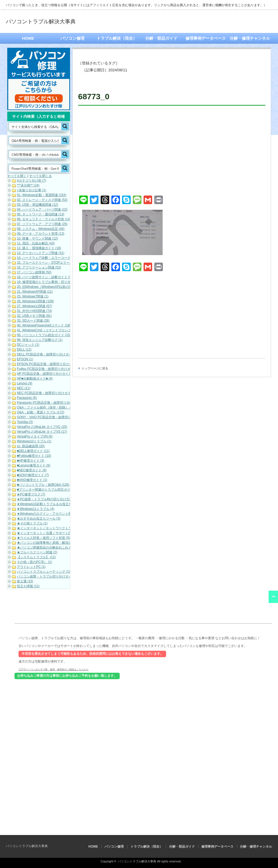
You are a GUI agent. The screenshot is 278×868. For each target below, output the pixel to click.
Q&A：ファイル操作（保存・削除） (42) (46, 407)
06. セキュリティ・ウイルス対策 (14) (44, 219)
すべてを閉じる (41, 176)
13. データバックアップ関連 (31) (41, 253)
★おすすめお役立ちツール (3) (39, 518)
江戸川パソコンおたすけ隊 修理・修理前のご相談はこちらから (54, 669)
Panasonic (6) (27, 398)
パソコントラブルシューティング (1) (43, 572)
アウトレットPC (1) (31, 567)
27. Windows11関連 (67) (34, 306)
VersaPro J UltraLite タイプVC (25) (42, 427)
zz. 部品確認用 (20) (31, 446)
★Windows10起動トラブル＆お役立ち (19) (48, 504)
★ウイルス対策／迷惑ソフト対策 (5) (43, 538)
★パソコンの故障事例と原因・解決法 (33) (48, 543)
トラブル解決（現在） (117, 38)
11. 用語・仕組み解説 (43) (36, 243)
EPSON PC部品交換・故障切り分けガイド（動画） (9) (57, 364)
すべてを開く (17, 176)
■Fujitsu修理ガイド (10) (34, 456)
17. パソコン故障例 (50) (34, 272)
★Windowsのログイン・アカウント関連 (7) (48, 514)
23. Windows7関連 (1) (33, 296)
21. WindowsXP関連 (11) (35, 292)
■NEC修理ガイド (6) (32, 470)
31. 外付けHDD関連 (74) (34, 311)
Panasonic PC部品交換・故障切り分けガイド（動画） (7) (58, 403)
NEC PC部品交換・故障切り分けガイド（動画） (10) (55, 393)
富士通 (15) (25, 581)
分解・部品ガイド (161, 38)
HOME (28, 38)
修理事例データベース (206, 38)
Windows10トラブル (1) (34, 441)
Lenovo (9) (25, 383)
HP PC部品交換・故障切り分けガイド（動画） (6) (53, 374)
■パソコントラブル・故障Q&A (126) (43, 485)
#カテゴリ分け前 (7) (32, 181)
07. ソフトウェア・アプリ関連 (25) (42, 224)
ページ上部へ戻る (273, 597)
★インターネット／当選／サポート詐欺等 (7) (50, 533)
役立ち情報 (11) (28, 586)
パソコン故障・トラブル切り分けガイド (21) (49, 576)
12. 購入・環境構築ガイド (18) (39, 248)
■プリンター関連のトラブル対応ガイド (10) (49, 490)
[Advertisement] (172, 151)
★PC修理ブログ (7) (31, 494)
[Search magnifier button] (65, 126)
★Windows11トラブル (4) (36, 509)
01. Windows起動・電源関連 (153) (42, 195)
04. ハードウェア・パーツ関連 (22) (42, 209)
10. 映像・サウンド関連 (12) (37, 238)
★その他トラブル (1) (32, 523)
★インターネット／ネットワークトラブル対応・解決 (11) (59, 528)
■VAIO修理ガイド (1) (32, 480)
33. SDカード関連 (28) (33, 321)
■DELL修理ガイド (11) (33, 451)
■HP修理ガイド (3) (31, 461)
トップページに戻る (95, 368)
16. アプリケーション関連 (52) (39, 267)
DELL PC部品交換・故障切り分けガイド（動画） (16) (56, 354)
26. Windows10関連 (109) (35, 301)
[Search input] (35, 126)
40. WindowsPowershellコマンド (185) (45, 325)
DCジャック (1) (28, 345)
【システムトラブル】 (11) (36, 557)
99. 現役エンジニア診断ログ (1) (40, 340)
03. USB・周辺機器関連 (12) (37, 205)
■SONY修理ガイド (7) (33, 475)
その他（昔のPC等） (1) (34, 562)
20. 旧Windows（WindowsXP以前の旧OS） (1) (51, 287)
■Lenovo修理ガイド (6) (34, 465)
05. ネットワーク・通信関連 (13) (41, 214)
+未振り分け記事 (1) (32, 190)
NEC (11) (24, 388)
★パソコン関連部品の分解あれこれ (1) (45, 547)
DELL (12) (24, 350)
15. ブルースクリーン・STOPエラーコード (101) (52, 263)
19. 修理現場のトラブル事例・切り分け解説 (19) (52, 282)
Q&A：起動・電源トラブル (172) (41, 412)
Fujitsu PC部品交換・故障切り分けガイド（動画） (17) (57, 369)
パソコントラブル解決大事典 (41, 21)
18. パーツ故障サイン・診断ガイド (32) (45, 277)
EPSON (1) (25, 359)
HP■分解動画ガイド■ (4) (35, 378)
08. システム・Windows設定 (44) (41, 229)
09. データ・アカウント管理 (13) (41, 234)
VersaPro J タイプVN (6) (35, 436)
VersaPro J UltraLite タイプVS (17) (42, 432)
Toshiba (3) (25, 422)
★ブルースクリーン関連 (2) (37, 552)
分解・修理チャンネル (250, 38)
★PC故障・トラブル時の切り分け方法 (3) (47, 499)
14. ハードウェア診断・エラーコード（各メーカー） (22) (58, 258)
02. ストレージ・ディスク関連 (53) (42, 200)
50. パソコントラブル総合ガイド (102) (45, 335)
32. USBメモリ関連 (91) (34, 316)
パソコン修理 (72, 38)
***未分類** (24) (28, 185)
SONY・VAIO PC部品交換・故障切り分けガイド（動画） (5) (61, 417)
